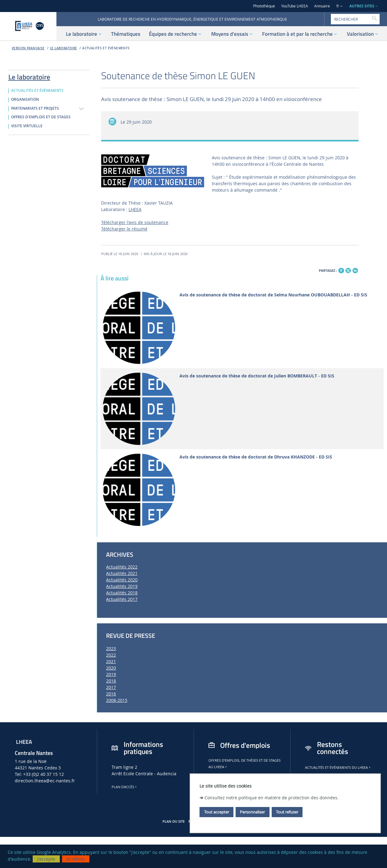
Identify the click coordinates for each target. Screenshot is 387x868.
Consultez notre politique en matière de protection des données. (272, 798)
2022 (111, 655)
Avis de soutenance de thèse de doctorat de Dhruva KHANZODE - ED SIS (256, 457)
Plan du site (174, 821)
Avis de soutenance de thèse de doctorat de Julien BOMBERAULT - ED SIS (257, 376)
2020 (111, 668)
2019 (111, 674)
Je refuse (76, 859)
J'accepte (46, 859)
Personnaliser (252, 812)
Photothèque (264, 6)
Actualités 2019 (122, 586)
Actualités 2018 (122, 593)
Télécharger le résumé (124, 229)
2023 (111, 648)
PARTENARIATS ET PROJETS (35, 108)
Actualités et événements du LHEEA (338, 768)
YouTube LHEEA (295, 6)
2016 (111, 694)
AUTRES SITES (362, 6)
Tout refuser (287, 812)
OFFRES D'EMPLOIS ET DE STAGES (41, 117)
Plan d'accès (125, 787)
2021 (111, 661)
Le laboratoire (64, 48)
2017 (111, 687)
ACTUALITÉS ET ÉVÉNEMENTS (106, 48)
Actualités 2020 (122, 580)
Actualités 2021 (122, 573)
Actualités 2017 (122, 599)
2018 (111, 681)
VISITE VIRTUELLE (27, 126)
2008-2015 (117, 700)
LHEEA (135, 209)
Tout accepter (217, 812)
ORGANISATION (25, 100)
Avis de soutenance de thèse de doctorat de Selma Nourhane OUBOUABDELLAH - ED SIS (273, 295)
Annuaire (322, 6)
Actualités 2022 (122, 567)
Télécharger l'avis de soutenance (135, 222)
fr (338, 6)
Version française (28, 48)
